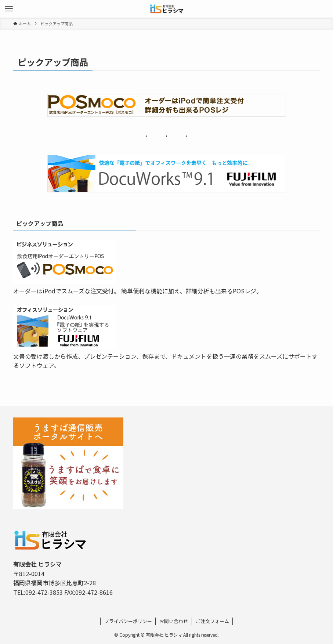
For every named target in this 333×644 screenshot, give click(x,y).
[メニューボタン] (9, 9)
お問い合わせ (174, 621)
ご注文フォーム (212, 621)
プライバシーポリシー (128, 621)
